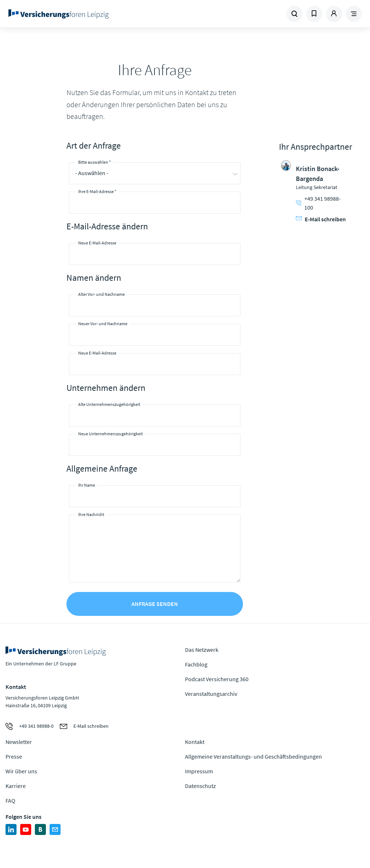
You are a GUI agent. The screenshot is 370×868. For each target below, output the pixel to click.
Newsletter (19, 742)
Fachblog (196, 664)
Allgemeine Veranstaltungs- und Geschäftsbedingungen (253, 756)
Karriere (16, 786)
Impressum (199, 771)
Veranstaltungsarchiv (211, 694)
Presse (14, 756)
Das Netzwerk (202, 650)
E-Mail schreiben (321, 219)
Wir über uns (21, 771)
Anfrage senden (155, 604)
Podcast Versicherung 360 (217, 679)
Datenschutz (200, 786)
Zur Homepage (71, 14)
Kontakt (195, 742)
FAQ (10, 800)
